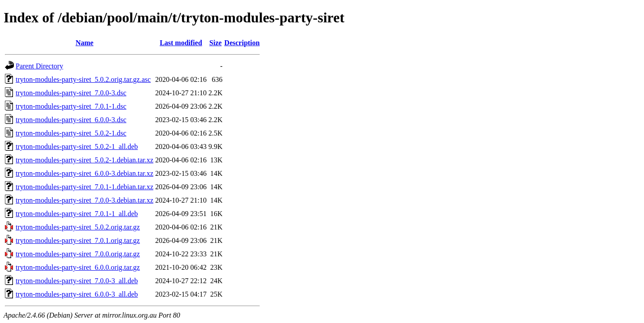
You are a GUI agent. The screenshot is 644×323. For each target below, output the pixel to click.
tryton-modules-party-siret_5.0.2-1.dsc (71, 133)
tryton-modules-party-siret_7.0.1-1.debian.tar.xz (85, 187)
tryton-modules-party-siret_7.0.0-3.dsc (71, 93)
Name (85, 43)
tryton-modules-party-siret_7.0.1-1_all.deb (77, 214)
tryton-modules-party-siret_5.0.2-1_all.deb (77, 147)
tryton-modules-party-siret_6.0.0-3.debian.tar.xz (85, 173)
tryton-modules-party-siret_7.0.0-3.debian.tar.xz (85, 200)
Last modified (181, 43)
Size (216, 43)
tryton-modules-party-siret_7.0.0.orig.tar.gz (78, 254)
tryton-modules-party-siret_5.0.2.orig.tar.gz (78, 227)
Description (242, 43)
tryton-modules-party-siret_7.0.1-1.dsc (71, 106)
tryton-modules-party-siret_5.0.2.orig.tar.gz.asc (83, 79)
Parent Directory (39, 66)
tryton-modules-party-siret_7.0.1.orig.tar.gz (78, 240)
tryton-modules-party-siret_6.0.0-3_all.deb (77, 294)
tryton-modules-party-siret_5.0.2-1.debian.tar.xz (85, 160)
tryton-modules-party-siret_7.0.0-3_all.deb (77, 281)
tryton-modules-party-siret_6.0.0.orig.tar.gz (78, 267)
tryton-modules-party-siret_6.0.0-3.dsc (71, 120)
